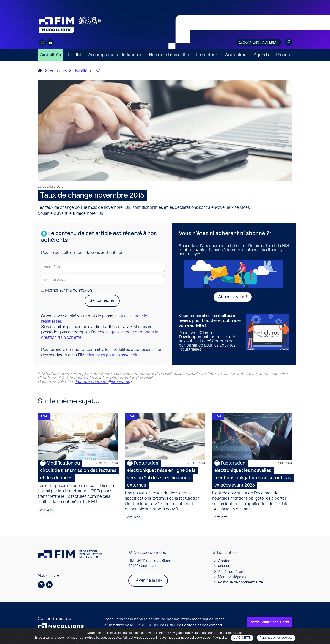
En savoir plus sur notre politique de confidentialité (192, 638)
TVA (97, 71)
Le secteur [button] (207, 55)
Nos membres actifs (169, 55)
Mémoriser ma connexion (67, 290)
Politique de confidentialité (240, 584)
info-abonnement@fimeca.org (103, 382)
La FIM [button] (74, 55)
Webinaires (235, 55)
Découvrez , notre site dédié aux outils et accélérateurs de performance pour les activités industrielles (211, 333)
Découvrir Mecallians (270, 624)
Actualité (47, 511)
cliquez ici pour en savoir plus (114, 355)
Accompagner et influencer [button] (115, 55)
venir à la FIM (148, 582)
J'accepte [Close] (242, 638)
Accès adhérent (231, 573)
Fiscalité (80, 71)
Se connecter (102, 301)
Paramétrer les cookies (276, 638)
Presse (283, 55)
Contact (225, 562)
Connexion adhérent (259, 42)
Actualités (51, 55)
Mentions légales (232, 578)
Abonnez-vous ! (233, 297)
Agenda (261, 55)
